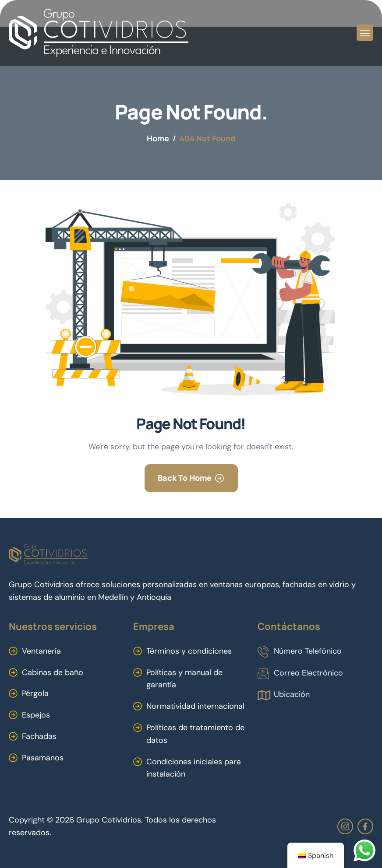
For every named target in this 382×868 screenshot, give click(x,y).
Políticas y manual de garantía (184, 679)
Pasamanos (43, 758)
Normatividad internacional (195, 706)
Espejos (36, 715)
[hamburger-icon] (365, 33)
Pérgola (35, 693)
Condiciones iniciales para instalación (194, 768)
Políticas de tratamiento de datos (195, 734)
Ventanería (41, 651)
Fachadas (39, 736)
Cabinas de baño (53, 672)
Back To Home (185, 478)
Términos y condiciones (189, 651)
